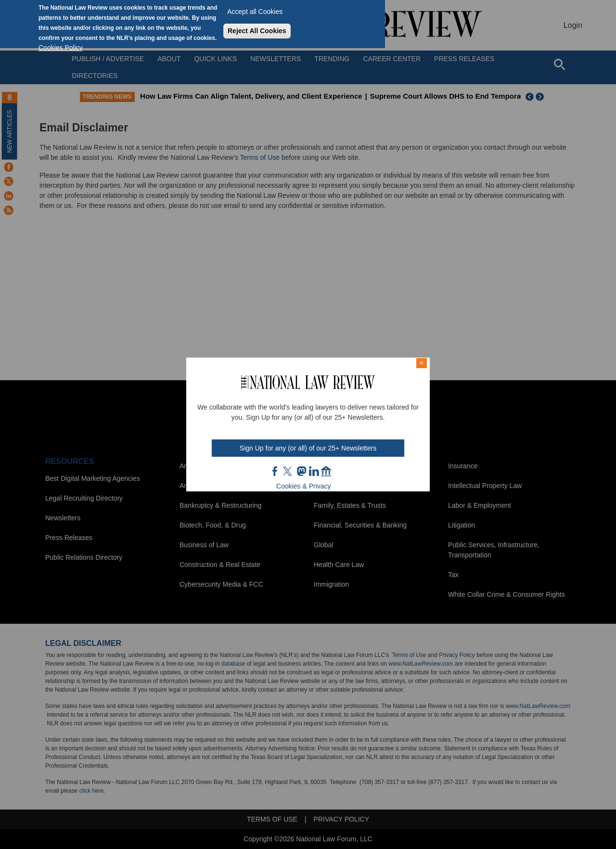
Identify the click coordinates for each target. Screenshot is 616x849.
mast (301, 471)
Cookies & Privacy (304, 486)
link (314, 471)
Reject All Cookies (257, 31)
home (326, 471)
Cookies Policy (61, 48)
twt (289, 471)
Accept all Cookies (255, 12)
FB (275, 471)
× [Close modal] (422, 363)
